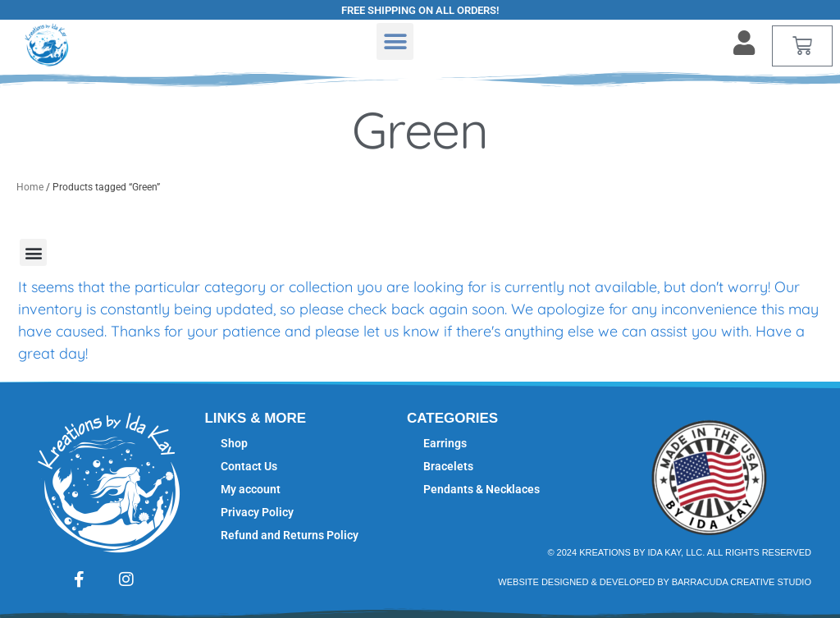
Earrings (445, 443)
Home (30, 187)
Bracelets (448, 466)
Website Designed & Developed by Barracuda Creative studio (655, 582)
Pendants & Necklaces (482, 489)
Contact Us (249, 466)
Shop (234, 443)
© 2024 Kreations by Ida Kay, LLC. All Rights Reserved (679, 552)
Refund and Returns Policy (290, 535)
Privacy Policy (257, 512)
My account (251, 489)
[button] (395, 41)
